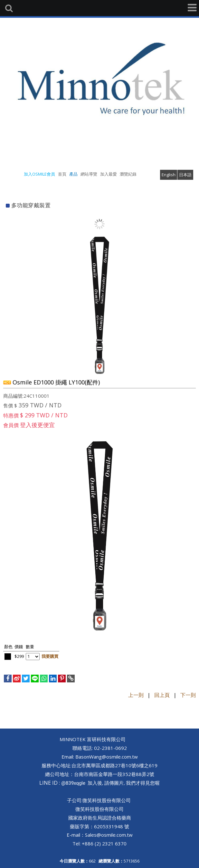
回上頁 (162, 695)
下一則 (188, 695)
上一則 (136, 695)
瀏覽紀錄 (128, 174)
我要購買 (50, 656)
